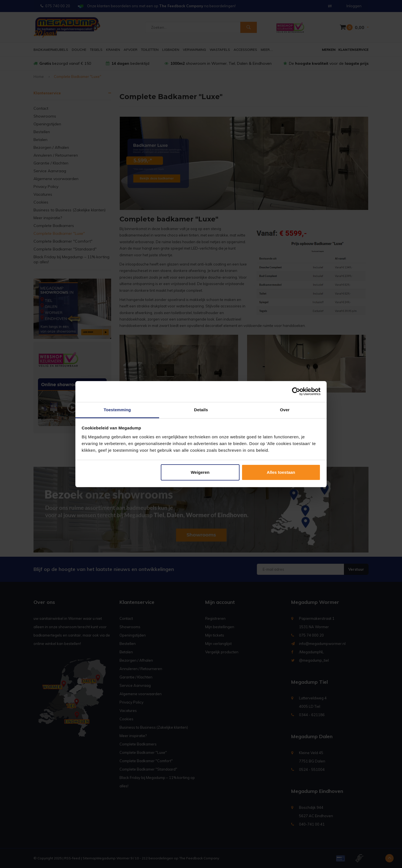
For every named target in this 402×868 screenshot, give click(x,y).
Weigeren (200, 472)
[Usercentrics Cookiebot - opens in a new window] (296, 391)
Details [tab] (201, 410)
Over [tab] (285, 410)
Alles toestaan (281, 472)
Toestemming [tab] (117, 410)
